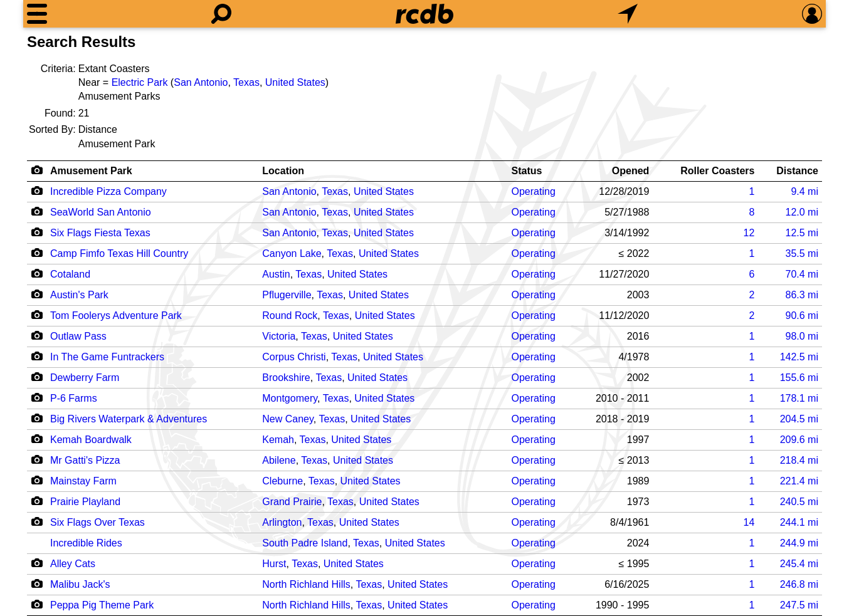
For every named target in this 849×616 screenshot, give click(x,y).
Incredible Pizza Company (108, 191)
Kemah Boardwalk (91, 440)
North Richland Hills (306, 584)
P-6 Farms (74, 398)
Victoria (279, 336)
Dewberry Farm (85, 378)
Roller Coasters (717, 171)
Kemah (278, 440)
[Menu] (37, 14)
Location (283, 171)
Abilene (279, 460)
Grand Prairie (292, 502)
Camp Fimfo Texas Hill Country (119, 253)
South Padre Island (305, 543)
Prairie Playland (85, 502)
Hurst (274, 564)
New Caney (288, 419)
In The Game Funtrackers (107, 357)
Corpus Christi (294, 357)
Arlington (282, 522)
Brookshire (286, 378)
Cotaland (70, 274)
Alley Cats (73, 564)
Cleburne (282, 481)
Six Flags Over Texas (98, 522)
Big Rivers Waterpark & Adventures (129, 419)
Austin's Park (79, 295)
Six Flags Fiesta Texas (100, 233)
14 (749, 522)
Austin (276, 274)
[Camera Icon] (37, 191)
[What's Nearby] (628, 14)
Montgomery (290, 398)
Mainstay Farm (83, 481)
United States (295, 82)
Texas (246, 82)
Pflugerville (287, 295)
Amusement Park (91, 171)
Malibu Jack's (80, 584)
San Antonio (201, 82)
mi (804, 191)
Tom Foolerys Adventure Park (116, 316)
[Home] (424, 14)
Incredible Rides (86, 543)
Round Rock (290, 316)
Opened (631, 171)
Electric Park (140, 82)
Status (527, 171)
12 (749, 233)
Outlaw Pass (78, 336)
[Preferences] (812, 14)
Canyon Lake (292, 253)
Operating (534, 191)
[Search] (221, 14)
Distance (797, 171)
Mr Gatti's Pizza (85, 460)
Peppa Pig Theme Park (102, 605)
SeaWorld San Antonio (101, 212)
